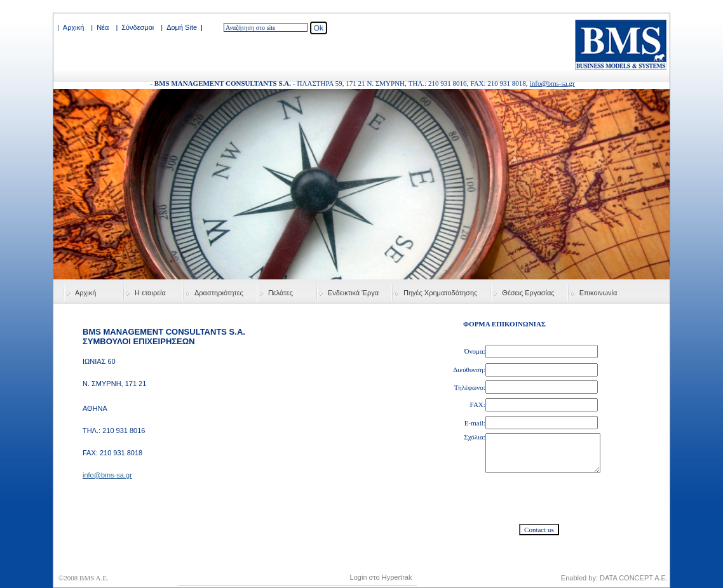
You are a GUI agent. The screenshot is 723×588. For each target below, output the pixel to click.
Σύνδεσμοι (138, 27)
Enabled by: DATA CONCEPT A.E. (614, 578)
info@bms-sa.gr (552, 83)
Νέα (103, 27)
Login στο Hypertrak (381, 577)
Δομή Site (182, 27)
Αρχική (73, 27)
